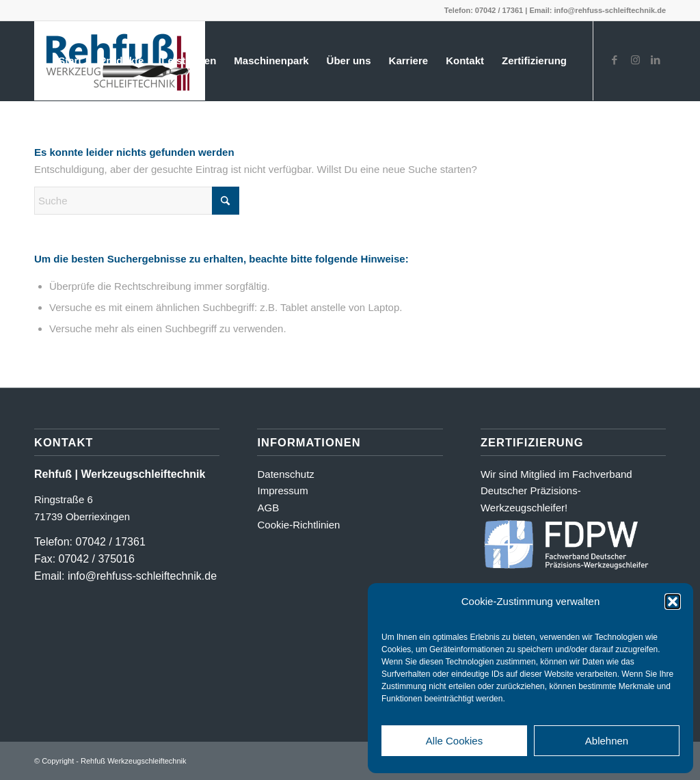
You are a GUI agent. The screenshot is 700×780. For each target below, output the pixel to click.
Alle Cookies (454, 741)
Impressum (282, 490)
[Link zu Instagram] (635, 60)
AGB (268, 508)
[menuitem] (70, 61)
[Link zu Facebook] (615, 60)
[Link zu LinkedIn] (656, 60)
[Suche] (137, 201)
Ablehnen (607, 741)
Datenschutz (285, 474)
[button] (673, 602)
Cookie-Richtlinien (298, 525)
